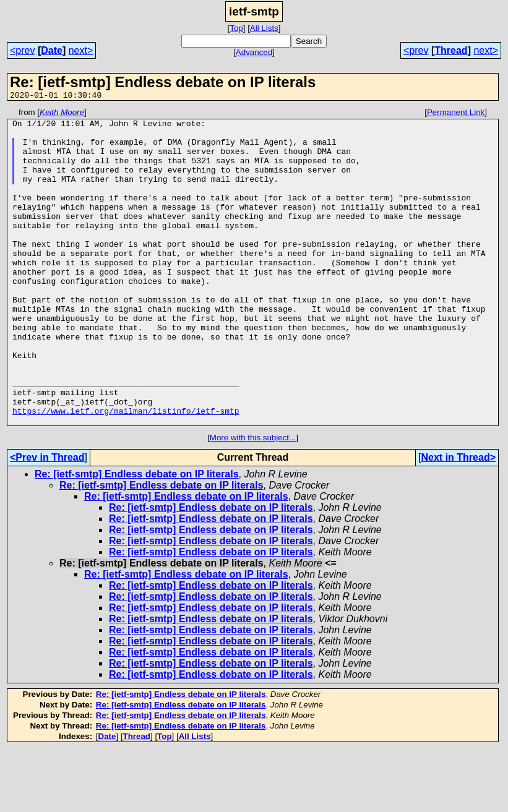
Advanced (254, 52)
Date (52, 50)
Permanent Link (456, 114)
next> (81, 50)
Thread (451, 50)
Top (236, 28)
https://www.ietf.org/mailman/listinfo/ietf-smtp (126, 472)
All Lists (264, 28)
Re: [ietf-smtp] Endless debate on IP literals (137, 537)
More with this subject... (253, 501)
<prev (22, 50)
